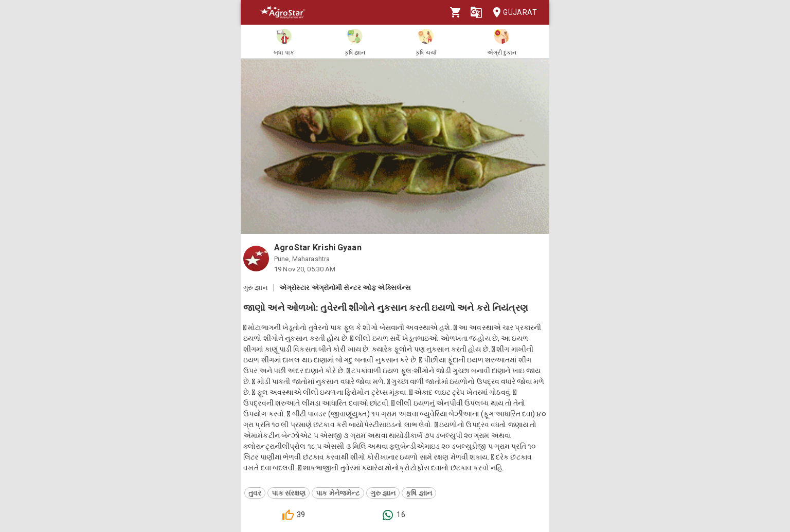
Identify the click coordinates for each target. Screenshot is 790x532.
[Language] (476, 12)
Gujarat (512, 13)
